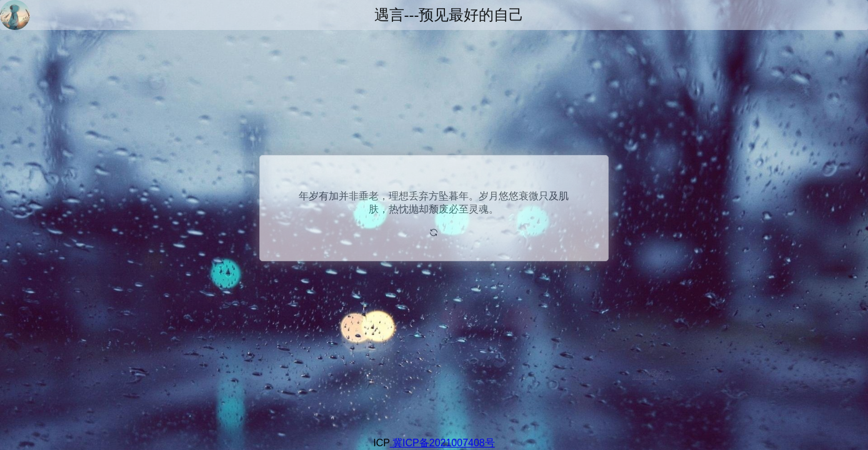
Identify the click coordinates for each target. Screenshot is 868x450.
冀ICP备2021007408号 (442, 443)
